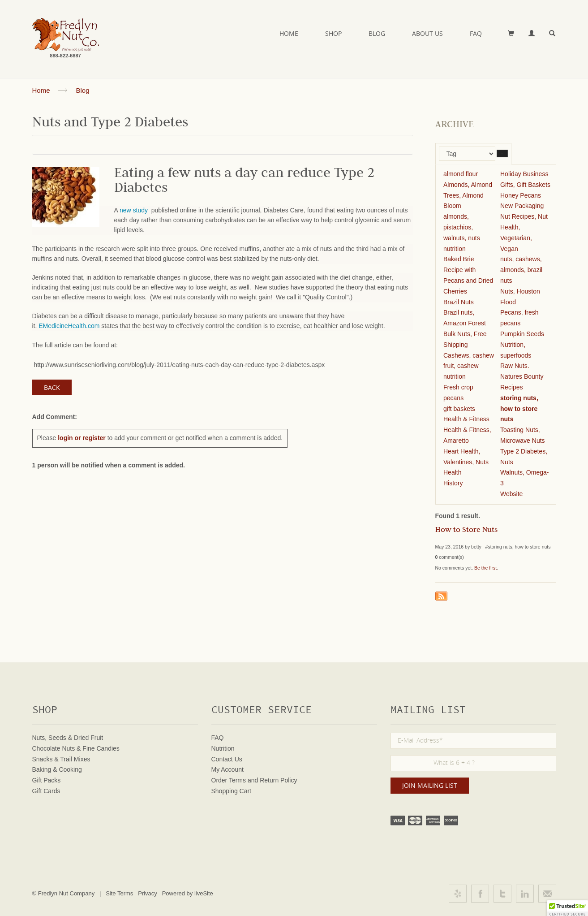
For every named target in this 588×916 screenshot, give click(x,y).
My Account (227, 769)
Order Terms (229, 780)
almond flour (461, 174)
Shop (333, 33)
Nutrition (223, 748)
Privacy (148, 893)
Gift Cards (46, 791)
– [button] (502, 153)
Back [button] (52, 387)
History (453, 483)
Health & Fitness (466, 419)
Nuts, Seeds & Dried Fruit (68, 738)
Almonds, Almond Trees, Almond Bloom (468, 195)
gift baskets (459, 409)
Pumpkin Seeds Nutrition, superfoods (522, 345)
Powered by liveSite (188, 893)
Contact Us (227, 759)
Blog (377, 33)
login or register (82, 438)
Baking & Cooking (57, 769)
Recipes (512, 387)
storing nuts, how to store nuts (519, 409)
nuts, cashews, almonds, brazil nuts (521, 270)
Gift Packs (47, 780)
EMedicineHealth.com (69, 326)
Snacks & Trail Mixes (61, 759)
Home (289, 33)
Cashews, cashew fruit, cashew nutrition (469, 366)
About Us (427, 33)
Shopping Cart (232, 791)
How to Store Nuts (466, 531)
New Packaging (522, 206)
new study (135, 210)
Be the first (485, 568)
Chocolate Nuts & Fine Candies (76, 748)
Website (511, 494)
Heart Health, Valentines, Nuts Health (466, 462)
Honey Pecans (521, 195)
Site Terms (119, 893)
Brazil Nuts (459, 302)
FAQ (476, 33)
